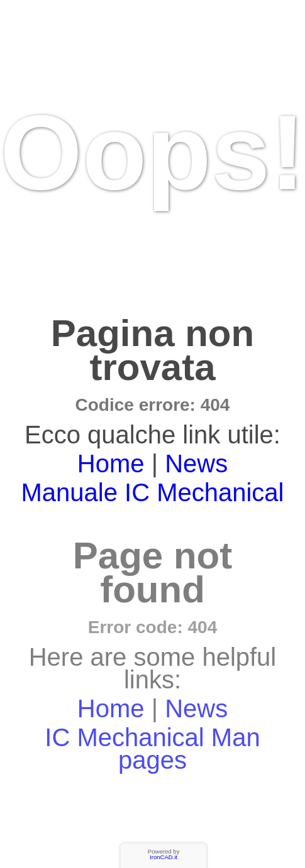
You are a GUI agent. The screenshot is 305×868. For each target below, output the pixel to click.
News (196, 464)
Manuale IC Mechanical (153, 492)
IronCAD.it (164, 857)
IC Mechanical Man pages (152, 749)
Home (111, 464)
